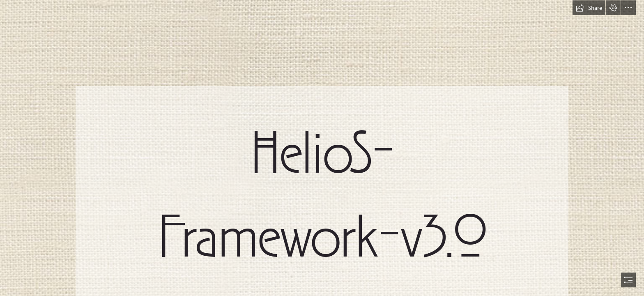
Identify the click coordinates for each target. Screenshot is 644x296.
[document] (322, 148)
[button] (589, 8)
